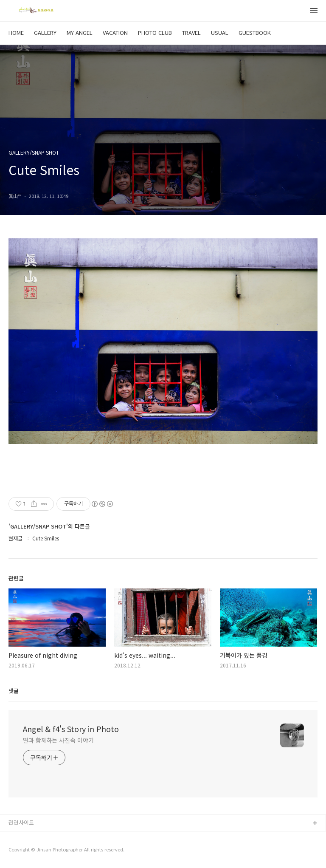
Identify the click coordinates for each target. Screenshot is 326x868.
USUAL (220, 33)
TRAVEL (191, 33)
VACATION (115, 33)
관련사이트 (21, 822)
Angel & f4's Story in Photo (71, 729)
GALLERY (45, 33)
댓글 (14, 691)
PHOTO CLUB (155, 33)
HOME (16, 33)
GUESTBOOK (255, 33)
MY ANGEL (80, 33)
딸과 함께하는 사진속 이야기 (58, 740)
